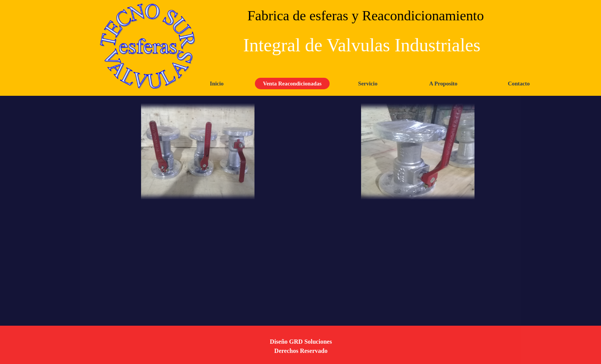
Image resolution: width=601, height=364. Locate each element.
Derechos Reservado (301, 351)
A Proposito (443, 84)
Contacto (519, 84)
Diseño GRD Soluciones (301, 342)
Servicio (368, 84)
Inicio (217, 84)
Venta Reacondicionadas (292, 84)
